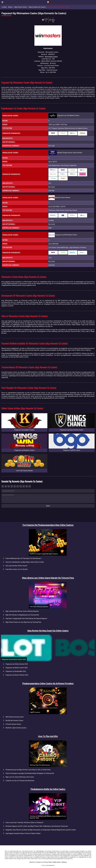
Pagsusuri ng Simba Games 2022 (17, 664)
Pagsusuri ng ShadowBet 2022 (16, 671)
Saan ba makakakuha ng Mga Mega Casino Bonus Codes (25, 562)
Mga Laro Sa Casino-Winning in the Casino (20, 777)
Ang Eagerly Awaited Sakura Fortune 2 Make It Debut (23, 833)
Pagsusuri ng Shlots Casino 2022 (17, 668)
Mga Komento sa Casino (37, 7)
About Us (32, 862)
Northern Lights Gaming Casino (16, 728)
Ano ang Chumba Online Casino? (17, 566)
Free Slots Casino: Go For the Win (17, 569)
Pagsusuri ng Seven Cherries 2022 (17, 675)
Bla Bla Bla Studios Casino (14, 721)
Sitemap (64, 862)
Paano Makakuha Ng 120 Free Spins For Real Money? (23, 558)
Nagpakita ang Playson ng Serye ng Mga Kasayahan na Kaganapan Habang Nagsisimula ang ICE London (41, 830)
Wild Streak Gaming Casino (15, 717)
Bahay (10, 7)
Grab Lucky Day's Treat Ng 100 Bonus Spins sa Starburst (24, 823)
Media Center (57, 862)
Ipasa (48, 506)
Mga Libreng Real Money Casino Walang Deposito (22, 611)
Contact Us (39, 862)
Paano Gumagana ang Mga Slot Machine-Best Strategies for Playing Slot (30, 773)
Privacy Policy (48, 862)
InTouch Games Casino (13, 724)
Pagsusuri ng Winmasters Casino (58, 7)
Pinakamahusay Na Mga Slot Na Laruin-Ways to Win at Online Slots (28, 770)
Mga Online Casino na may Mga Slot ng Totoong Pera (23, 622)
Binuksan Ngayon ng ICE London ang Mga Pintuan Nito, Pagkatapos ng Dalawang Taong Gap (37, 826)
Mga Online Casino (21, 7)
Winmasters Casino (51, 57)
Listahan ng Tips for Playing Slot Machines (20, 781)
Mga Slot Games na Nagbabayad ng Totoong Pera (22, 615)
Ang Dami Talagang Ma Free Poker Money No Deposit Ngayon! (26, 619)
